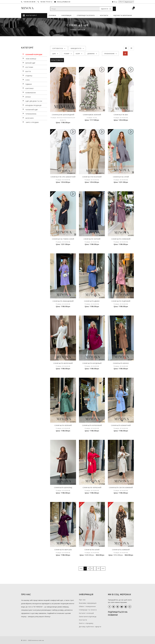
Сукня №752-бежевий (121, 550)
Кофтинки (27, 88)
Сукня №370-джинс (92, 301)
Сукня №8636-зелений (92, 115)
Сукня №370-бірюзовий (92, 425)
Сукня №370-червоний (92, 488)
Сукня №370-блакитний (121, 425)
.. (95, 568)
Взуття (26, 71)
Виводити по (77, 48)
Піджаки (26, 84)
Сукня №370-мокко (121, 363)
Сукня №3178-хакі (121, 115)
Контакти (104, 15)
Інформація (66, 15)
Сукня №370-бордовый (92, 363)
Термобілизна (29, 114)
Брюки (26, 97)
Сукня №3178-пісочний (92, 177)
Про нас (82, 600)
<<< (81, 568)
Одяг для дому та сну (32, 101)
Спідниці (27, 75)
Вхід (115, 2)
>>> (103, 568)
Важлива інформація (88, 603)
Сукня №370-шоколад (63, 488)
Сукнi (25, 80)
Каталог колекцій (86, 613)
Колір (79, 54)
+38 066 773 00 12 (46, 2)
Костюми (27, 67)
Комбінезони (28, 92)
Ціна (55, 54)
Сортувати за (59, 48)
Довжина (92, 54)
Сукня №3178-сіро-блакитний (63, 177)
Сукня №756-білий (92, 550)
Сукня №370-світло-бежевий (121, 488)
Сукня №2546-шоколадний (63, 115)
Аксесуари (27, 118)
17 (98, 568)
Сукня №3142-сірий (121, 177)
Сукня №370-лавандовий (63, 301)
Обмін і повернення (87, 606)
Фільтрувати (57, 60)
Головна (52, 15)
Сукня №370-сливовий (121, 239)
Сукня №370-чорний (92, 239)
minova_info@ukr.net (63, 2)
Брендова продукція (31, 105)
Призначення (110, 54)
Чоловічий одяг (30, 109)
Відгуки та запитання (123, 15)
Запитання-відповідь (88, 617)
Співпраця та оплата (86, 15)
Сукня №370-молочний (63, 363)
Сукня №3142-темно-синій (63, 239)
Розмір (68, 54)
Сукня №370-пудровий (121, 301)
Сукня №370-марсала (63, 550)
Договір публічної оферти (90, 627)
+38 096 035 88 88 (29, 2)
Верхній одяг (28, 63)
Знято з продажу (30, 122)
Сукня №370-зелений (63, 425)
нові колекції (29, 58)
